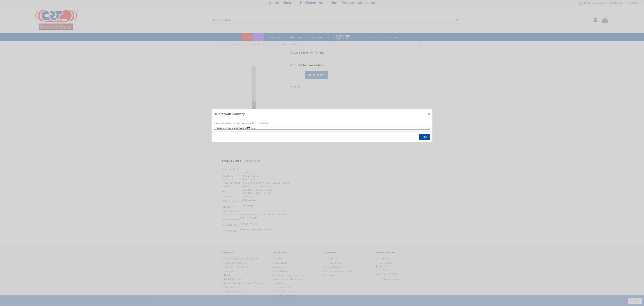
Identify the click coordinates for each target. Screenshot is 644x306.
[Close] (425, 115)
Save (421, 136)
